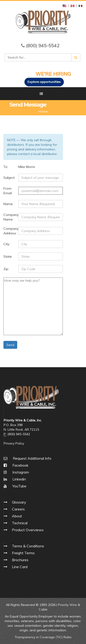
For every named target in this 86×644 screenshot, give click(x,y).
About (17, 516)
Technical (20, 523)
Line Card (20, 567)
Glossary (19, 502)
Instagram (16, 472)
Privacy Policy (14, 443)
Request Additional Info (32, 458)
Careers (18, 509)
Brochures (20, 560)
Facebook (16, 465)
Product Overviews (28, 530)
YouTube (15, 486)
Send (10, 345)
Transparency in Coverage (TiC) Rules (43, 637)
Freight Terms (23, 553)
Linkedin (15, 479)
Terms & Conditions (28, 546)
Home (43, 111)
